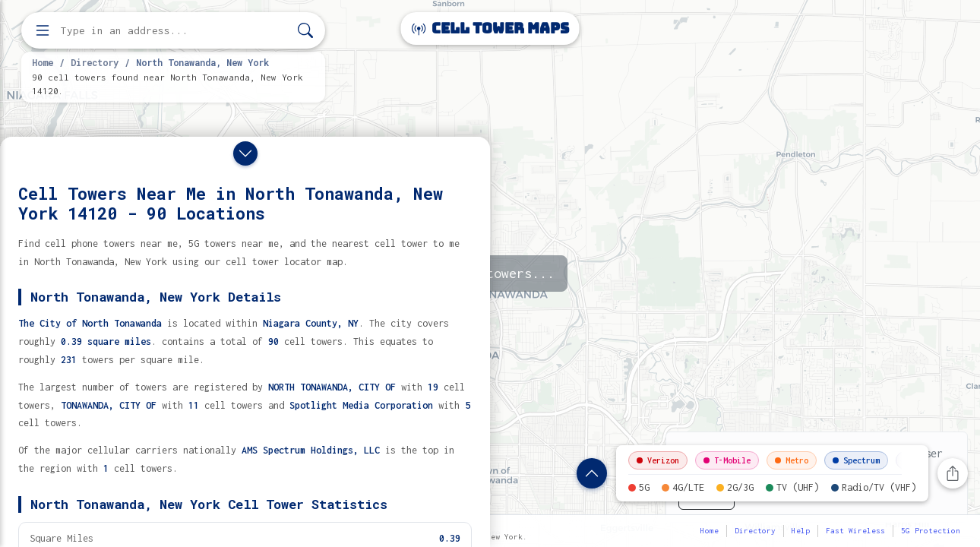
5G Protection (931, 531)
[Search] (305, 31)
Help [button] (801, 531)
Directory (95, 62)
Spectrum (856, 460)
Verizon (658, 460)
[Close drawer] (245, 153)
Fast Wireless (855, 531)
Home (43, 62)
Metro (792, 460)
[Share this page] (953, 473)
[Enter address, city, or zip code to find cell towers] (175, 31)
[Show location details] (592, 473)
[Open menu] (43, 30)
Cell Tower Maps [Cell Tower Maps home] (490, 28)
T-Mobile (727, 460)
